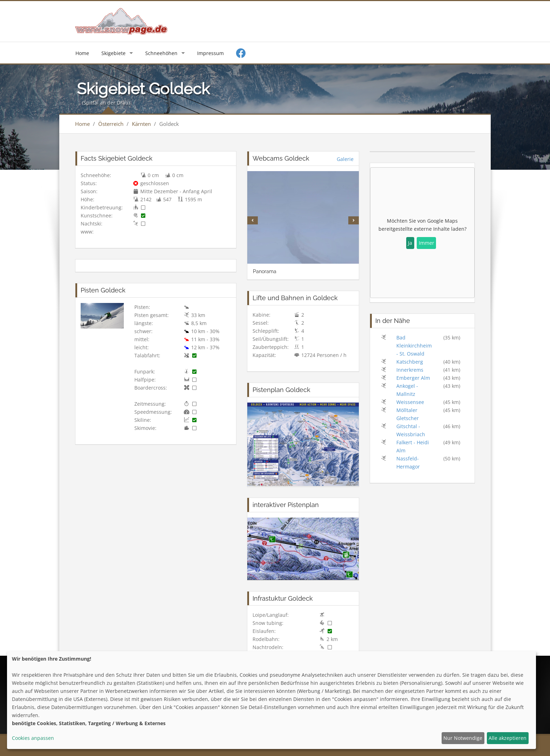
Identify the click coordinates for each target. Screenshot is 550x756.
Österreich (111, 124)
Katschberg (410, 362)
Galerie (345, 159)
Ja (410, 243)
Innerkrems (410, 370)
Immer (427, 243)
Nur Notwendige (463, 738)
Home (82, 53)
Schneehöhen (161, 53)
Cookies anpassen (33, 738)
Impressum (210, 53)
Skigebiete (113, 53)
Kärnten (141, 124)
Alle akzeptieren (508, 738)
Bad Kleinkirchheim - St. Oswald (414, 346)
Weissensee (410, 402)
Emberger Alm (413, 378)
